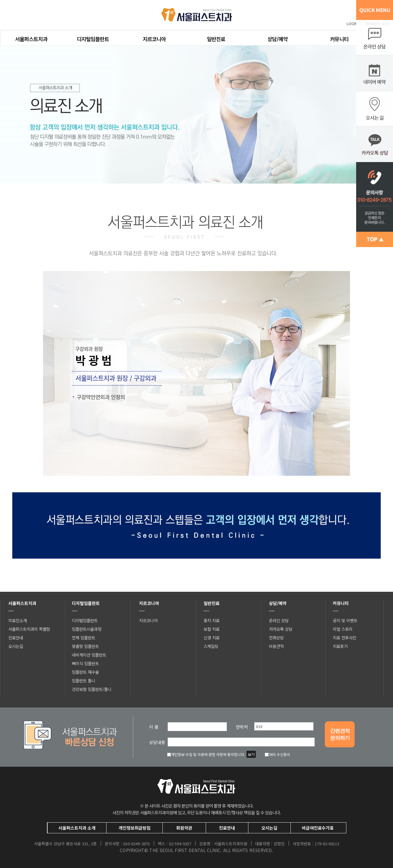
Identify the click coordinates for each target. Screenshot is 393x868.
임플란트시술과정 (87, 629)
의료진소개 (18, 620)
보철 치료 (212, 629)
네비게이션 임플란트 (89, 655)
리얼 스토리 (343, 629)
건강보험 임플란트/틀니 (92, 689)
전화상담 (276, 637)
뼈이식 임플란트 (85, 663)
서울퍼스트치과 (31, 39)
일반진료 (216, 39)
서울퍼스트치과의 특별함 (29, 629)
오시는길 (16, 646)
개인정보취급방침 (134, 828)
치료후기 (340, 646)
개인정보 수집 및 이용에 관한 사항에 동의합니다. (206, 754)
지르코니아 (154, 39)
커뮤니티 (339, 39)
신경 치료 (212, 637)
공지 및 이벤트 (345, 620)
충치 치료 (212, 620)
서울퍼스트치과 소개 (77, 828)
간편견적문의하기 (340, 734)
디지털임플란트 (93, 39)
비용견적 (276, 646)
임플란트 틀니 (84, 680)
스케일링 (211, 646)
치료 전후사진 (344, 637)
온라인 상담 (279, 620)
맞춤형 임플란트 (85, 646)
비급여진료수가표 (318, 828)
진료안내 (16, 637)
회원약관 (184, 828)
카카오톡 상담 (281, 629)
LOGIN (352, 23)
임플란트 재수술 (85, 672)
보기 (251, 754)
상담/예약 (278, 39)
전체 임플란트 (84, 637)
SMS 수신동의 (277, 754)
